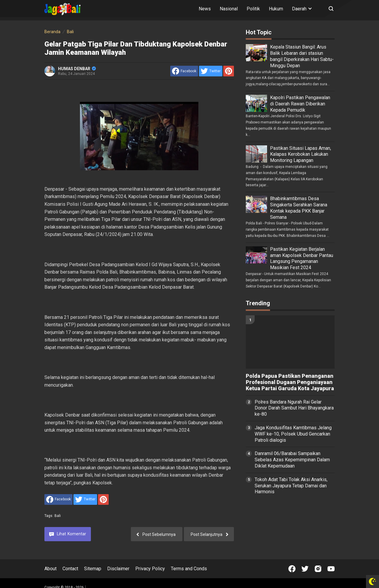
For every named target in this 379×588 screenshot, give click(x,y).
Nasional (229, 9)
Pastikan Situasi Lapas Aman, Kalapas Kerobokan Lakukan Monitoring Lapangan (301, 154)
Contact (70, 569)
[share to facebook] (184, 71)
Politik (253, 9)
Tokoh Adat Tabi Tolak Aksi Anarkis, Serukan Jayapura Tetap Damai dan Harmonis (291, 486)
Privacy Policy (150, 569)
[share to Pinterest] (229, 71)
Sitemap (93, 569)
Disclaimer (118, 569)
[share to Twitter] (211, 71)
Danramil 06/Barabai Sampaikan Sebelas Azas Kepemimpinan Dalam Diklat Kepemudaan (292, 460)
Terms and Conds (189, 569)
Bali (58, 516)
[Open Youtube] (331, 569)
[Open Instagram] (318, 569)
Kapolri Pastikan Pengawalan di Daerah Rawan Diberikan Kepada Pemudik (300, 104)
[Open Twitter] (305, 569)
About (50, 569)
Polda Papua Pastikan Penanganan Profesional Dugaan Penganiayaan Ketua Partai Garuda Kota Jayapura (290, 382)
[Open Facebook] (292, 569)
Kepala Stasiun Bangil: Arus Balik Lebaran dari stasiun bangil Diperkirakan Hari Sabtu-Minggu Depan (302, 56)
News (205, 9)
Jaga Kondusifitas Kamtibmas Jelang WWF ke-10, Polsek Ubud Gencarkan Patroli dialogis (293, 434)
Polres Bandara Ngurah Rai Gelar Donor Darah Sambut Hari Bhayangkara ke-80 (294, 408)
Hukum (276, 9)
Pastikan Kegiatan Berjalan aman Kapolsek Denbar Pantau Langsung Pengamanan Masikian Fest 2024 (302, 258)
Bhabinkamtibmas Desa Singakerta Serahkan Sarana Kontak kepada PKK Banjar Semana (299, 208)
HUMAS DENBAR (77, 69)
